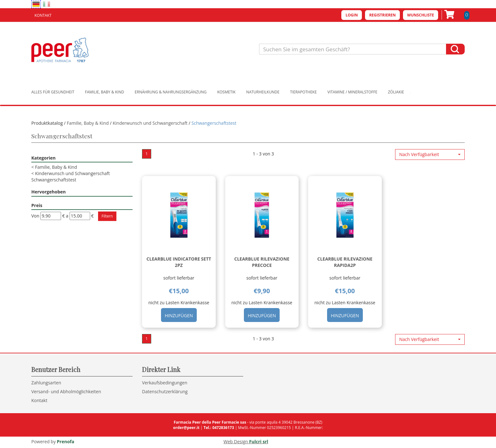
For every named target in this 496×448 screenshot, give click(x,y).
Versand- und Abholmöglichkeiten (66, 391)
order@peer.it (186, 428)
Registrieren (382, 15)
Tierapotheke (303, 92)
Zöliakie (396, 92)
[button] (430, 155)
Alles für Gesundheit (53, 92)
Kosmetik (226, 92)
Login (352, 15)
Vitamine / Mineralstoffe (352, 92)
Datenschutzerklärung (165, 391)
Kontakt (43, 15)
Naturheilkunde (263, 92)
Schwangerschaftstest (54, 180)
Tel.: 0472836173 (219, 428)
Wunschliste (421, 15)
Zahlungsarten (46, 383)
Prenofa (66, 442)
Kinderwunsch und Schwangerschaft (150, 123)
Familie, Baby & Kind (105, 92)
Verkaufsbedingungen (165, 383)
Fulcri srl (259, 442)
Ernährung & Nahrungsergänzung (171, 92)
